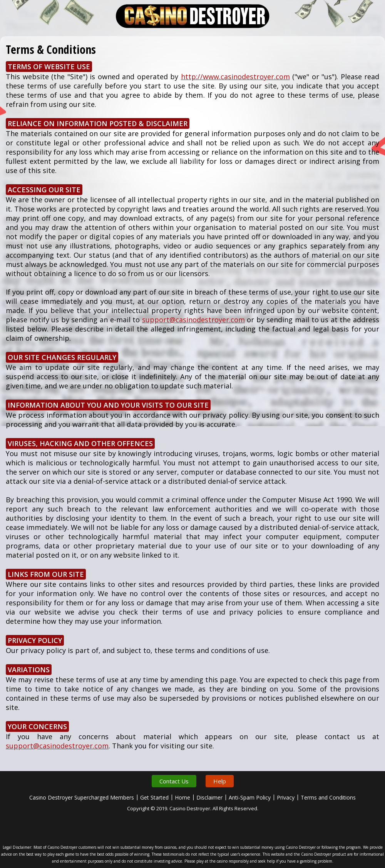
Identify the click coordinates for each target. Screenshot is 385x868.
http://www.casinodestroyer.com (235, 77)
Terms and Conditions (328, 797)
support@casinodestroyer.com (193, 320)
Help (220, 781)
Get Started (154, 797)
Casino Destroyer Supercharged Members (82, 797)
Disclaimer (209, 797)
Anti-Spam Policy (250, 797)
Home (182, 797)
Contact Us (174, 781)
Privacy (286, 797)
